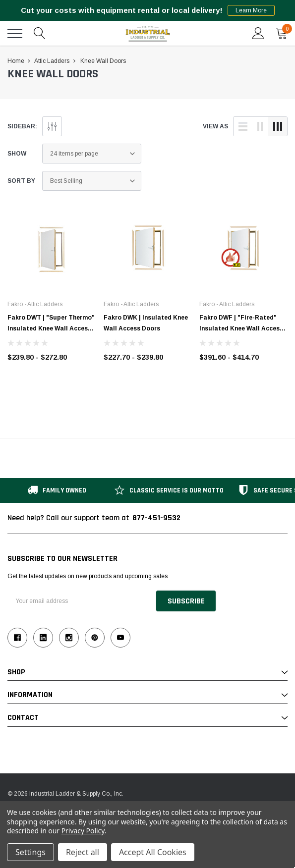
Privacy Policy (83, 831)
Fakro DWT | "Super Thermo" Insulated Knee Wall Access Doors (51, 328)
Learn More (251, 10)
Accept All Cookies (153, 852)
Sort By (21, 181)
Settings (30, 852)
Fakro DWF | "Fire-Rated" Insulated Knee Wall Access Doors (241, 328)
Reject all (83, 852)
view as (215, 126)
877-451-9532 (156, 518)
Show (17, 154)
